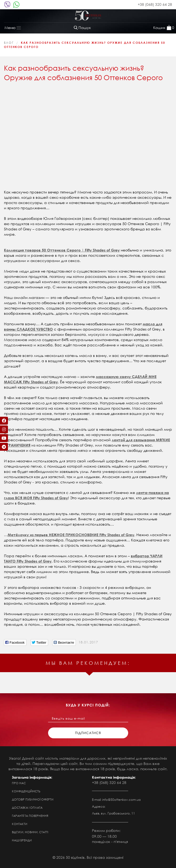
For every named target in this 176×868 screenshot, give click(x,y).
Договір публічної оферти (33, 799)
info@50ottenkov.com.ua (121, 800)
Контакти (20, 824)
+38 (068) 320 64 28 (155, 4)
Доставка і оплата (27, 808)
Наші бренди (22, 840)
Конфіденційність (26, 791)
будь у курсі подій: (88, 705)
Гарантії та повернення (30, 816)
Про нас (19, 783)
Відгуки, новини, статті (30, 832)
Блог (9, 43)
